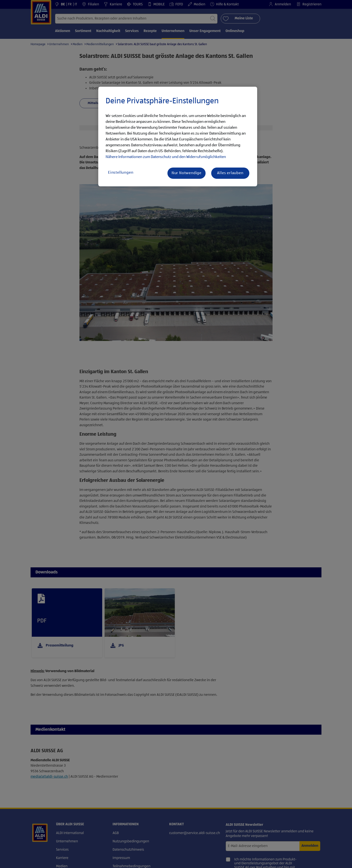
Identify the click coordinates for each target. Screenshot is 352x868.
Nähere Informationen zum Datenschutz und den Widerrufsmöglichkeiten (166, 157)
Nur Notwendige (187, 173)
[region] (178, 137)
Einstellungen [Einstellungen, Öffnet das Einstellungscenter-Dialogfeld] (121, 173)
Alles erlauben (230, 173)
